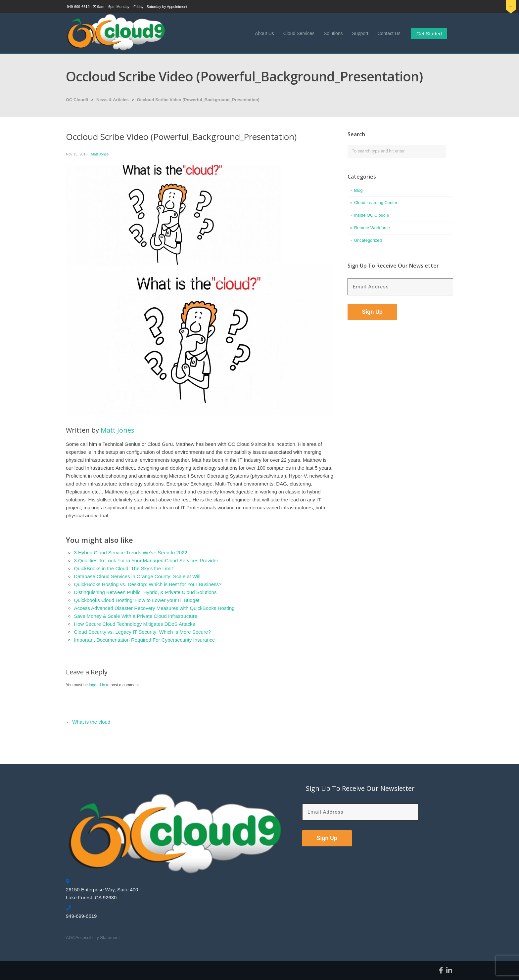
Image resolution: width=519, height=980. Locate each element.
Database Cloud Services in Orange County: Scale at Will (137, 576)
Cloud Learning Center (376, 203)
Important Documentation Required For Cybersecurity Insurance (144, 640)
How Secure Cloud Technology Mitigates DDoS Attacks (134, 624)
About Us (264, 33)
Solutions (333, 33)
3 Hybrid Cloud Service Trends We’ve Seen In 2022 (130, 553)
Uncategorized (368, 240)
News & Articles (113, 100)
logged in (97, 685)
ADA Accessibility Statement (93, 937)
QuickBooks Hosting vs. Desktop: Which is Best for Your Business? (148, 584)
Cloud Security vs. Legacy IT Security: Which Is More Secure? (142, 632)
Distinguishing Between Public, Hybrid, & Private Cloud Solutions (145, 592)
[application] (200, 340)
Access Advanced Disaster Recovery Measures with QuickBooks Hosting (154, 608)
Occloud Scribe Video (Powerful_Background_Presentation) (198, 100)
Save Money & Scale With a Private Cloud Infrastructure (136, 616)
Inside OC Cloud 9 (372, 215)
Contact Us (389, 33)
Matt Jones (100, 154)
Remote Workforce (372, 228)
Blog (358, 190)
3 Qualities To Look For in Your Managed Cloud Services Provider (146, 560)
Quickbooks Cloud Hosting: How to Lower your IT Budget (137, 600)
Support (360, 33)
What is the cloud (91, 722)
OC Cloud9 (77, 100)
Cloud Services (299, 33)
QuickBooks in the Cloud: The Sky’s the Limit (123, 568)
